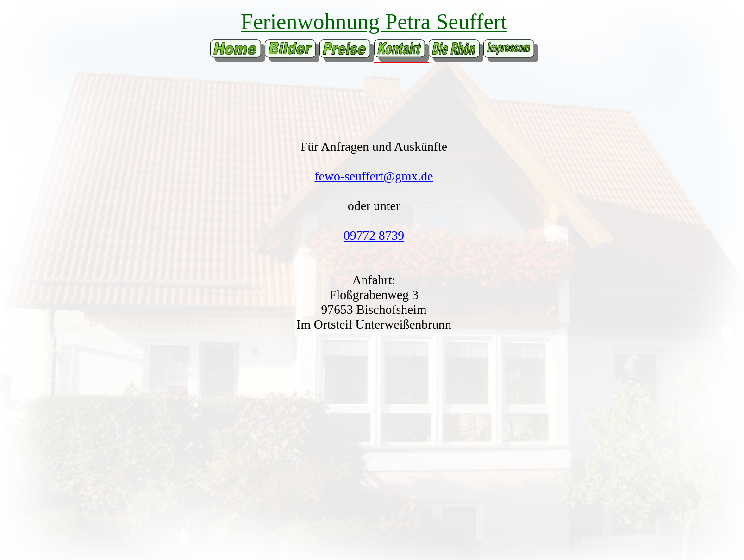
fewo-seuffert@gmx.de (374, 176)
